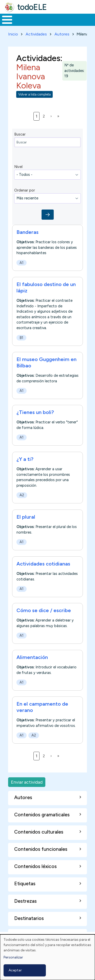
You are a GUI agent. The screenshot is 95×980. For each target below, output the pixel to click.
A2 (22, 495)
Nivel (18, 167)
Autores (62, 34)
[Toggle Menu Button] (7, 20)
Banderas (27, 232)
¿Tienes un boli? (35, 412)
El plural (26, 517)
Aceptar (15, 970)
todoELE (32, 7)
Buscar (20, 134)
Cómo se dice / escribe (44, 610)
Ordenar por (25, 190)
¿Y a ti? (25, 459)
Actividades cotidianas (43, 564)
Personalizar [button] (13, 957)
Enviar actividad (27, 782)
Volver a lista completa (34, 94)
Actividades (36, 34)
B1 (21, 337)
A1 (22, 262)
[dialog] (48, 957)
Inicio (13, 34)
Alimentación (32, 657)
